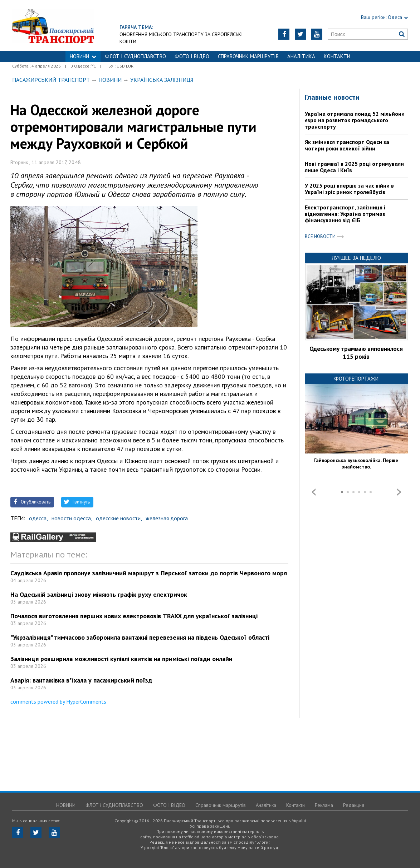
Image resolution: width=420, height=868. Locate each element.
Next (399, 492)
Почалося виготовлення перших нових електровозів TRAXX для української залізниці (134, 616)
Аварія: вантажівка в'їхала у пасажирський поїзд (81, 680)
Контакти (337, 56)
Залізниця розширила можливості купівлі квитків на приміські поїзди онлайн (121, 659)
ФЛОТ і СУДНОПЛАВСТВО (135, 56)
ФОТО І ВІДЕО (192, 56)
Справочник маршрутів (248, 56)
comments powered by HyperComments (58, 701)
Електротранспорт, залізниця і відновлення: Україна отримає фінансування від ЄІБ (345, 214)
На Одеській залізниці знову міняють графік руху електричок (99, 594)
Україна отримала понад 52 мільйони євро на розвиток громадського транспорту (355, 120)
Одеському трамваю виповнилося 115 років (356, 353)
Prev (314, 492)
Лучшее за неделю (356, 258)
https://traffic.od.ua (81, 26)
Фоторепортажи (356, 379)
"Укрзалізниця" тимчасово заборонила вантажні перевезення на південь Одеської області (140, 637)
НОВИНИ (83, 56)
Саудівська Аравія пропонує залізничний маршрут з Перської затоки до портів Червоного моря (149, 573)
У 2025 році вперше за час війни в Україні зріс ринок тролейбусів (349, 189)
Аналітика (301, 56)
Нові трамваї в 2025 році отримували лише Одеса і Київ (354, 167)
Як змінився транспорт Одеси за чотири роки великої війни (347, 145)
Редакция (354, 805)
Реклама (324, 805)
